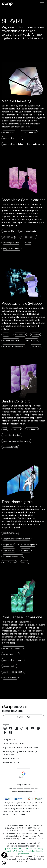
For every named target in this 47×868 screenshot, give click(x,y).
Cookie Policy (10, 839)
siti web (6, 337)
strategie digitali (9, 668)
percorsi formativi (10, 680)
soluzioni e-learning (11, 656)
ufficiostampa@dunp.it (14, 744)
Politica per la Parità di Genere (17, 836)
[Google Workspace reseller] (18, 788)
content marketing (29, 132)
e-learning (36, 337)
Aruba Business (9, 564)
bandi (5, 431)
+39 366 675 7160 (12, 763)
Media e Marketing (16, 101)
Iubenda (25, 564)
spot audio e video (36, 144)
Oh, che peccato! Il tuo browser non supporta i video (23, 80)
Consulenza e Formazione (22, 619)
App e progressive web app (14, 348)
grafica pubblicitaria (28, 233)
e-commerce (20, 337)
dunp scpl (23, 825)
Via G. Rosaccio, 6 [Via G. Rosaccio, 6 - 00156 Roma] (26, 748)
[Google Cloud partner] (15, 788)
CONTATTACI (24, 717)
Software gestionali (11, 343)
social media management (14, 662)
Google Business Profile (13, 559)
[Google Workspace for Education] (22, 788)
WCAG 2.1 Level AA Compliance (18, 856)
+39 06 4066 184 (11, 759)
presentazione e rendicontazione (16, 443)
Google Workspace (11, 535)
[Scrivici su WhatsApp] (4, 863)
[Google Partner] (11, 788)
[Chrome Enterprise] (25, 788)
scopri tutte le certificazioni (23, 792)
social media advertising (13, 144)
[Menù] (42, 4)
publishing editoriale (11, 245)
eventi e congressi (28, 239)
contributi (17, 431)
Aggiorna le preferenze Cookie (30, 839)
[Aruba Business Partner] (36, 788)
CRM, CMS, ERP (31, 343)
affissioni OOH (9, 239)
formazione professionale (13, 650)
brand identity (8, 233)
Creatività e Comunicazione (23, 202)
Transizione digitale (17, 504)
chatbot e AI (36, 348)
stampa (28, 245)
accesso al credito (10, 449)
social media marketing (12, 138)
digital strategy (9, 132)
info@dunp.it (9, 740)
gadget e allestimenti (12, 251)
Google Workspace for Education (16, 541)
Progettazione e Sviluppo (22, 306)
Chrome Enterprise (28, 547)
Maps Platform (9, 553)
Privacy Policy (37, 836)
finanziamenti (32, 431)
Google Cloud (8, 547)
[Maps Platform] (29, 788)
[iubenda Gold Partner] (33, 788)
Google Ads (26, 553)
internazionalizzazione (12, 437)
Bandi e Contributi (16, 403)
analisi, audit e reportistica (13, 674)
